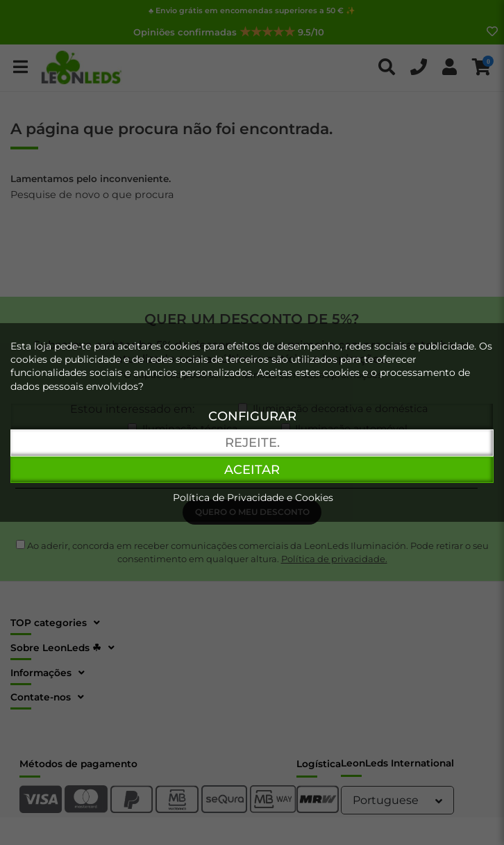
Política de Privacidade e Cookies (253, 498)
